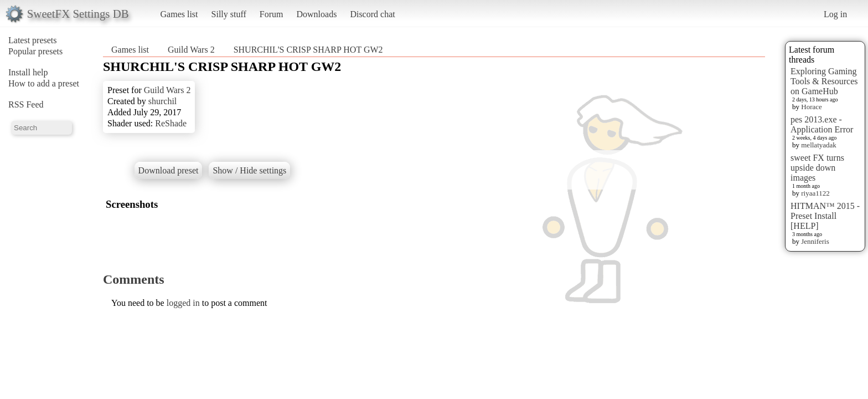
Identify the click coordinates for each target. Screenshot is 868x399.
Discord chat (372, 14)
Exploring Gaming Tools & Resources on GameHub (824, 81)
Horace (812, 107)
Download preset (169, 170)
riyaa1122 (815, 193)
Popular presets (35, 51)
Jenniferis (815, 241)
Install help (28, 72)
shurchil (163, 101)
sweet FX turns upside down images (817, 168)
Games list (179, 14)
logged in (183, 303)
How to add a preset (44, 83)
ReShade (171, 123)
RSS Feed (26, 104)
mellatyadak (819, 145)
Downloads (316, 14)
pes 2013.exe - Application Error (822, 124)
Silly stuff (229, 14)
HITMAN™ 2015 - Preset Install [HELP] (825, 216)
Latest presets (33, 40)
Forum (272, 14)
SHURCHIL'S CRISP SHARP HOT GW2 (308, 50)
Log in (835, 14)
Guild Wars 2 (191, 50)
